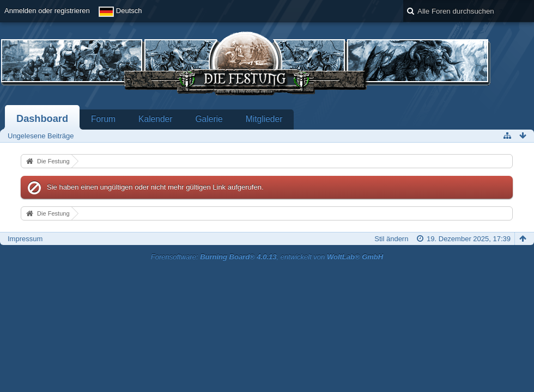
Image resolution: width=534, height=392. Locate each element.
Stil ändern (391, 239)
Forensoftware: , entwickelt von (267, 257)
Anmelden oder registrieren (47, 11)
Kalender (155, 119)
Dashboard (42, 119)
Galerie (209, 119)
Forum (103, 119)
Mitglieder (264, 119)
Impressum (25, 239)
